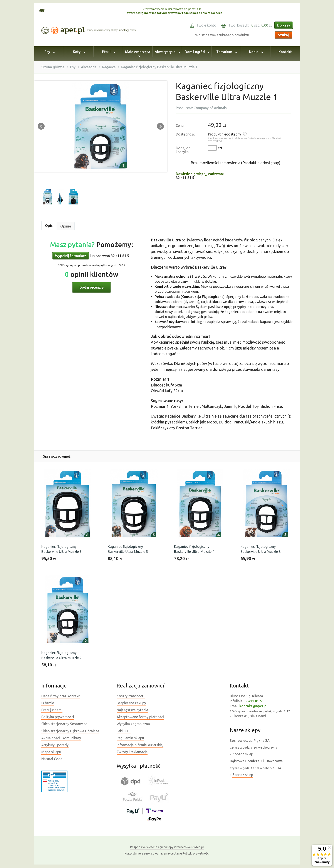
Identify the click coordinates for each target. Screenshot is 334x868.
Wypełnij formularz (71, 256)
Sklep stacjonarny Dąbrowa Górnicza (70, 731)
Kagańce (109, 67)
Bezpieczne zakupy (131, 703)
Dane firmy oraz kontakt (60, 696)
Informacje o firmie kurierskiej (140, 745)
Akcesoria (89, 67)
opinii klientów (92, 274)
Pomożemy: (92, 244)
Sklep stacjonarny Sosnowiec (64, 724)
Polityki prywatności (196, 853)
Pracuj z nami (52, 710)
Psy (49, 52)
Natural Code (52, 759)
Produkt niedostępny (225, 134)
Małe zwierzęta (138, 54)
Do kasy (284, 25)
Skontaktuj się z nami (249, 716)
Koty (79, 52)
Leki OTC (124, 731)
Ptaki (108, 52)
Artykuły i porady (55, 745)
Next (160, 126)
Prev (41, 126)
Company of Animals (210, 108)
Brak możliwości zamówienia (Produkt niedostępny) (235, 163)
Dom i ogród (197, 52)
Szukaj (283, 35)
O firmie (48, 703)
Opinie (66, 226)
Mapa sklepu (51, 752)
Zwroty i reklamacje (132, 752)
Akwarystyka (167, 52)
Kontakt (285, 52)
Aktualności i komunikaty (61, 738)
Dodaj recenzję (91, 287)
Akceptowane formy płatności (140, 717)
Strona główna (53, 67)
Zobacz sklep (243, 754)
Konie (256, 52)
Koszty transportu (131, 696)
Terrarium (226, 52)
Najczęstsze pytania (132, 710)
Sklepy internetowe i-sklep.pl (167, 847)
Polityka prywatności (58, 717)
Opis (49, 226)
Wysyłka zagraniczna (133, 724)
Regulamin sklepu (130, 738)
